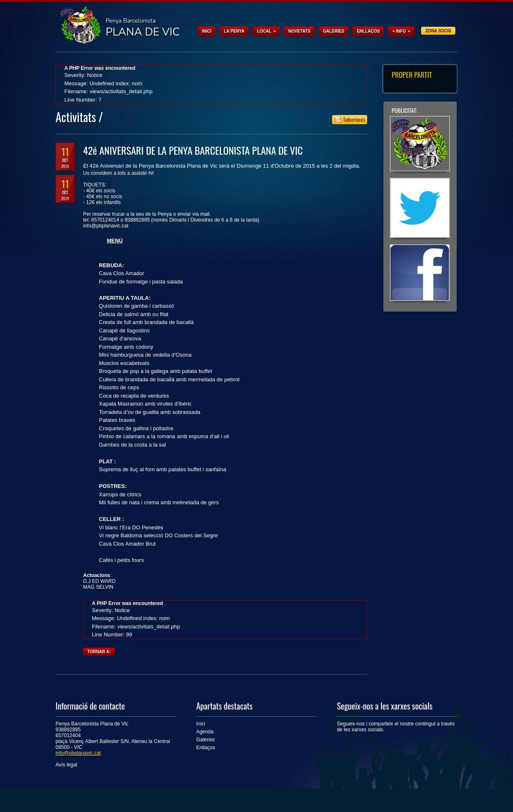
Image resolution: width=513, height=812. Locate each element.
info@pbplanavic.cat (78, 753)
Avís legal (66, 765)
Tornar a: (99, 652)
